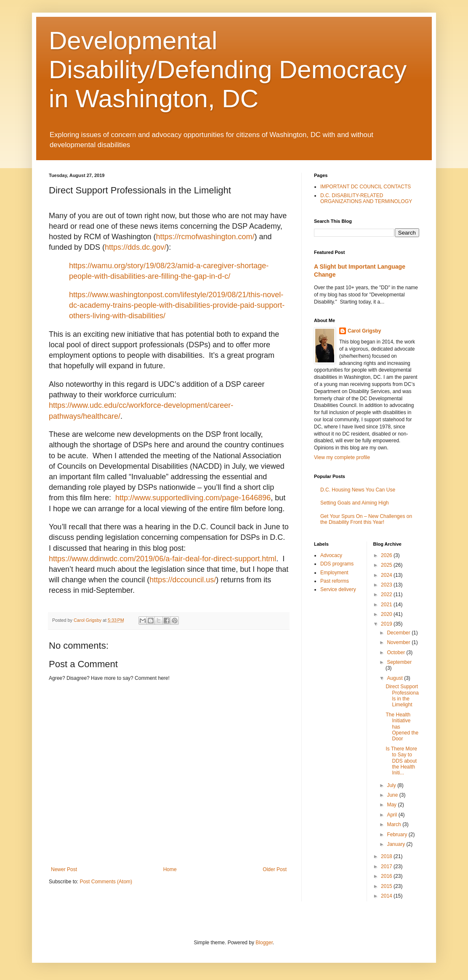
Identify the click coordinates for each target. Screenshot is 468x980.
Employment (334, 573)
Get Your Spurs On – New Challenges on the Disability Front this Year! (366, 519)
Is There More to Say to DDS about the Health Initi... (401, 761)
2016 (387, 876)
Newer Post (64, 869)
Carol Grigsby (364, 331)
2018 (387, 856)
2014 (387, 896)
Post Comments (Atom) (106, 882)
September (399, 662)
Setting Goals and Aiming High (355, 503)
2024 (387, 575)
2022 (387, 594)
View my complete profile (342, 457)
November (399, 642)
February (398, 835)
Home (170, 869)
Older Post (275, 869)
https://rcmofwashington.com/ (205, 237)
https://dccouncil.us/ (183, 580)
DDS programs (337, 564)
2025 (387, 565)
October (396, 652)
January (396, 844)
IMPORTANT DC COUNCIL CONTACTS (366, 187)
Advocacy (331, 555)
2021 (387, 605)
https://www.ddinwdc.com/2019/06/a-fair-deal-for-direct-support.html (162, 559)
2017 (387, 866)
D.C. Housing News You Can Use (358, 490)
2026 (387, 555)
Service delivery (338, 589)
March (395, 824)
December (399, 633)
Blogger (264, 943)
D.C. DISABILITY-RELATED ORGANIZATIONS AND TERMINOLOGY (366, 198)
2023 (387, 585)
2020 (387, 614)
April (392, 815)
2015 (387, 886)
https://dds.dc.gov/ (136, 247)
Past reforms (335, 581)
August (395, 678)
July (392, 785)
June (393, 795)
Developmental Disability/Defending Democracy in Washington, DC (228, 70)
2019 (387, 624)
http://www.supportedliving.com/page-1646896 (193, 498)
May (392, 805)
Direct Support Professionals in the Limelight (402, 696)
